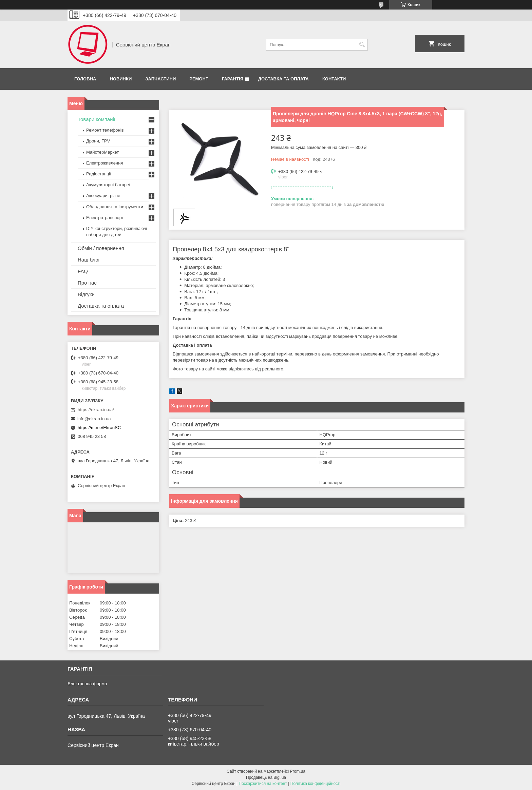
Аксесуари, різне (103, 196)
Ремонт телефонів (105, 130)
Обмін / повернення (101, 248)
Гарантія (233, 79)
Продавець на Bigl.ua (266, 777)
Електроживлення (104, 163)
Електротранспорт (105, 218)
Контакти (334, 79)
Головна (85, 79)
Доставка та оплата (283, 79)
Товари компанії (97, 119)
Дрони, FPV (98, 141)
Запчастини (160, 79)
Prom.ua (298, 771)
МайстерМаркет (102, 152)
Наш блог (89, 260)
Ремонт (199, 79)
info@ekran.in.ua (94, 419)
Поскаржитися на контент (263, 784)
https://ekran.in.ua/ (96, 410)
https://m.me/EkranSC (99, 428)
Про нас (87, 283)
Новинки (121, 79)
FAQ (83, 271)
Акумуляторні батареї (108, 185)
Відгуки (86, 294)
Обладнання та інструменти (115, 207)
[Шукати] (362, 45)
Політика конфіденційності (316, 784)
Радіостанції (99, 174)
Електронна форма (87, 684)
